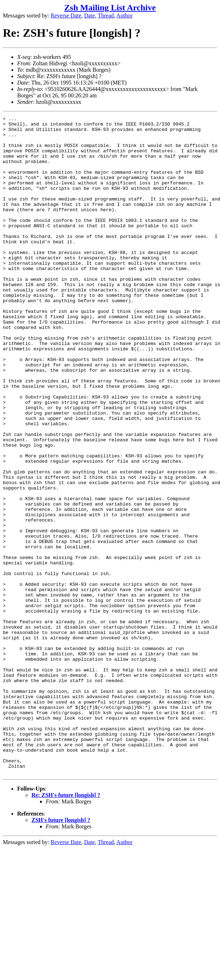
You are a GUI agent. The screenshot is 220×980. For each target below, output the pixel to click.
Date (90, 16)
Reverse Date (66, 16)
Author (124, 16)
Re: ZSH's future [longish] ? (66, 927)
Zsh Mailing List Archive (110, 7)
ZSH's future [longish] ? (61, 952)
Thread (106, 16)
